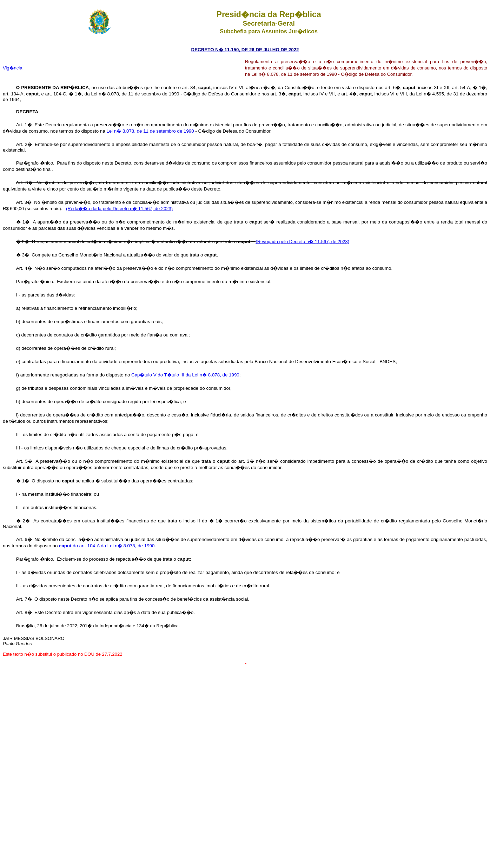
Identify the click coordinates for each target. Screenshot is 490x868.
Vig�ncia (12, 68)
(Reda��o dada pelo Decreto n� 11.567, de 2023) (119, 209)
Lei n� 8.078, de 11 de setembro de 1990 (150, 131)
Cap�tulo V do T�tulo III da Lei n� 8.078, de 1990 (185, 375)
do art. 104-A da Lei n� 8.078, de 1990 (107, 546)
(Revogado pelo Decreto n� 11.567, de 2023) (302, 242)
